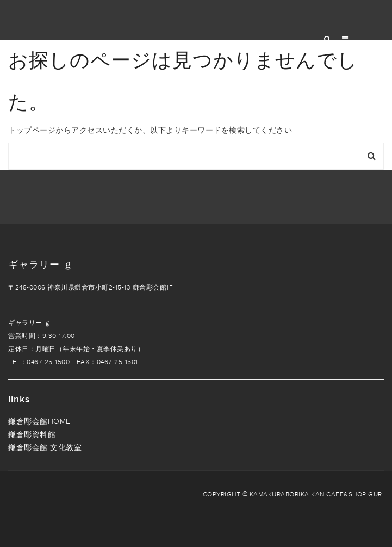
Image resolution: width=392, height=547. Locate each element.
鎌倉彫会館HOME (39, 422)
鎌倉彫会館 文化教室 (45, 448)
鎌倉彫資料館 (32, 435)
